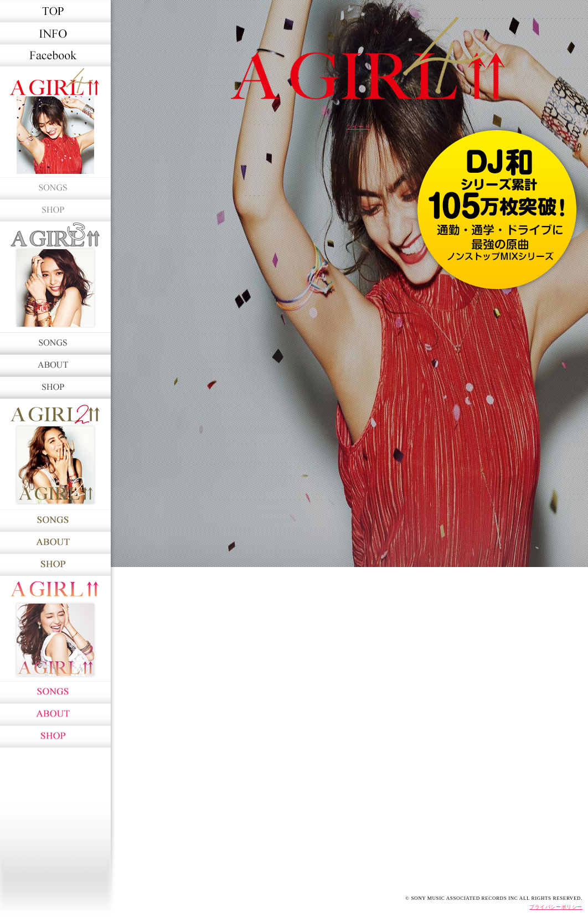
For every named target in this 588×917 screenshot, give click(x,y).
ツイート (358, 127)
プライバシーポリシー (556, 907)
